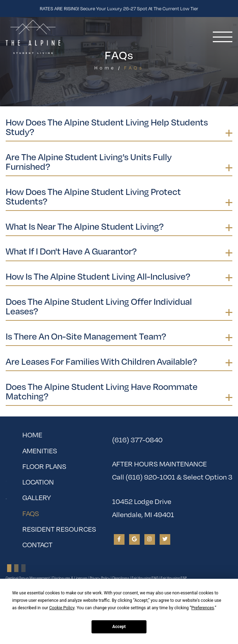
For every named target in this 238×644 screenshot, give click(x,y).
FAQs (49, 512)
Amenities (40, 451)
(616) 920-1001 (150, 477)
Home (105, 68)
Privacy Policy (100, 578)
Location (38, 482)
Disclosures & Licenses (70, 578)
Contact (37, 545)
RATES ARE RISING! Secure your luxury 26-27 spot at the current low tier (119, 9)
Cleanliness (121, 578)
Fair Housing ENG (145, 578)
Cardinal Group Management (28, 578)
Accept (119, 627)
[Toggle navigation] (223, 37)
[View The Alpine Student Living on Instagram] (150, 539)
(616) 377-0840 (137, 440)
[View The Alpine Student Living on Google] (134, 539)
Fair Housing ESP (174, 578)
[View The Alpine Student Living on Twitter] (165, 539)
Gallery (37, 497)
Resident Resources (59, 529)
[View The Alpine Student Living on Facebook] (119, 539)
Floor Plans (44, 466)
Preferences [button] (203, 608)
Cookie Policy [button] (62, 608)
